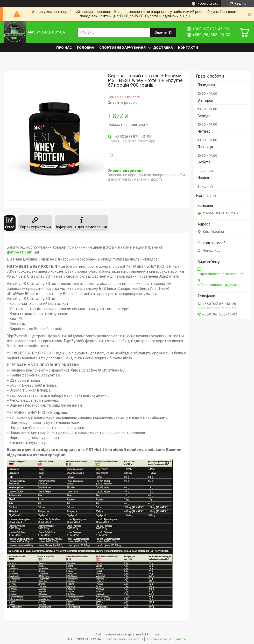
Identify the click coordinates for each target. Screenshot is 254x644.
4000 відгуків (208, 4)
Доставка (163, 48)
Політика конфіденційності (166, 639)
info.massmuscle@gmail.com (220, 285)
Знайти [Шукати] (161, 32)
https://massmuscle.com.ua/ (220, 274)
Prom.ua (153, 634)
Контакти (188, 48)
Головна (86, 48)
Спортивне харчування (122, 48)
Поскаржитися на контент (123, 639)
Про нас (64, 48)
